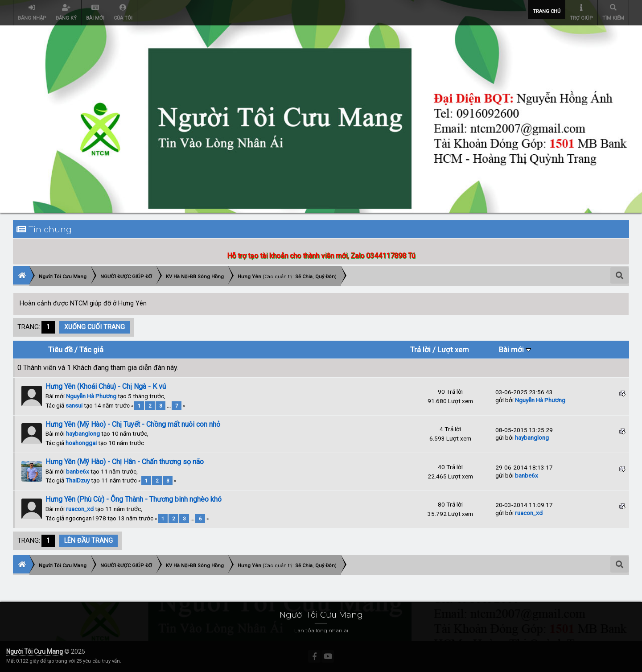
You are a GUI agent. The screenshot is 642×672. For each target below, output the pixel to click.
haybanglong (83, 433)
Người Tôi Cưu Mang (35, 651)
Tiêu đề (60, 350)
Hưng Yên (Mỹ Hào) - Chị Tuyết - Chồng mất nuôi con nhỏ (133, 424)
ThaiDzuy (78, 480)
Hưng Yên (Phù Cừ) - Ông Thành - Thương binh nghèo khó (134, 499)
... (169, 406)
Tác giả (91, 350)
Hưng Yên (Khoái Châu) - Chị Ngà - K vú (106, 386)
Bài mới (515, 350)
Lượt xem (453, 350)
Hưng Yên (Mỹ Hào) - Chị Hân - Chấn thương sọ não (125, 462)
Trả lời (420, 350)
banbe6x (78, 471)
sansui (74, 405)
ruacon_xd (80, 509)
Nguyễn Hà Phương (91, 396)
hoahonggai (81, 443)
